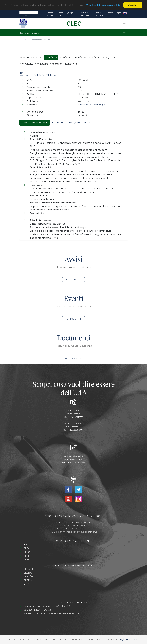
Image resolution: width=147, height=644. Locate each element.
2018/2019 (51, 58)
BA (25, 545)
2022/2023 (109, 58)
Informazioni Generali (35, 122)
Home (25, 40)
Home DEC (60, 14)
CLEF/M (28, 580)
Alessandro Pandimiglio (92, 105)
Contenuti (58, 122)
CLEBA (28, 573)
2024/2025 (41, 64)
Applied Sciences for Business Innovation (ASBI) (51, 613)
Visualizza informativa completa (103, 5)
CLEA (27, 548)
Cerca (24, 16)
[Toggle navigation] (124, 23)
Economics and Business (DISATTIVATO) (47, 606)
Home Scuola (50, 14)
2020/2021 (80, 58)
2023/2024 (27, 64)
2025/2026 (56, 64)
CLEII (27, 560)
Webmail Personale (84, 14)
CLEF (27, 556)
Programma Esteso (81, 122)
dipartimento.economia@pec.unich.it (77, 532)
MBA (26, 584)
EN (125, 13)
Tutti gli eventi (74, 319)
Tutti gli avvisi (73, 280)
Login (118, 13)
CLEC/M (28, 576)
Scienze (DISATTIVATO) (37, 610)
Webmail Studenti (99, 14)
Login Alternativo (129, 639)
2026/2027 (71, 64)
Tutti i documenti (73, 358)
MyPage (69, 13)
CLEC (27, 552)
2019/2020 (65, 58)
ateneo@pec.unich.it (76, 459)
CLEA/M (28, 569)
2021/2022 (94, 58)
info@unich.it (76, 456)
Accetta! (133, 5)
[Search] (29, 13)
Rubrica (110, 13)
